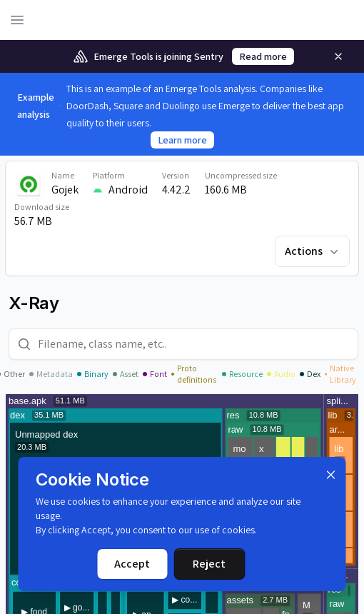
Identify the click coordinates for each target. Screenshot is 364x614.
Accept (132, 564)
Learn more (182, 140)
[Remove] (338, 56)
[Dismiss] (331, 475)
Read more (263, 56)
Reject (209, 564)
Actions (313, 251)
